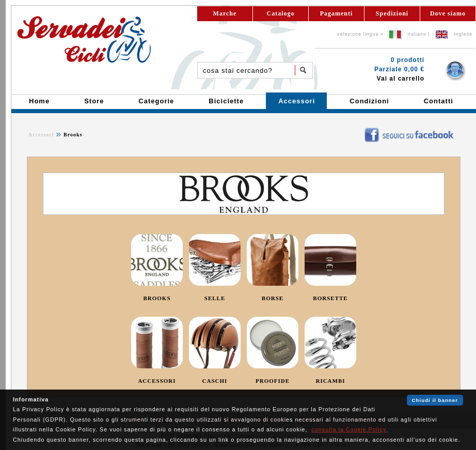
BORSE (273, 298)
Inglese (463, 34)
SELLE (215, 298)
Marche (225, 13)
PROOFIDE (273, 381)
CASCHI (215, 381)
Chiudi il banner (435, 400)
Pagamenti (337, 13)
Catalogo (281, 13)
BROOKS (157, 298)
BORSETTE (330, 298)
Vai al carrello (401, 79)
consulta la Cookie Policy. (350, 429)
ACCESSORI (157, 381)
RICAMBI (330, 381)
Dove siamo (448, 13)
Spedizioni (392, 13)
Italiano (417, 34)
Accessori (41, 135)
